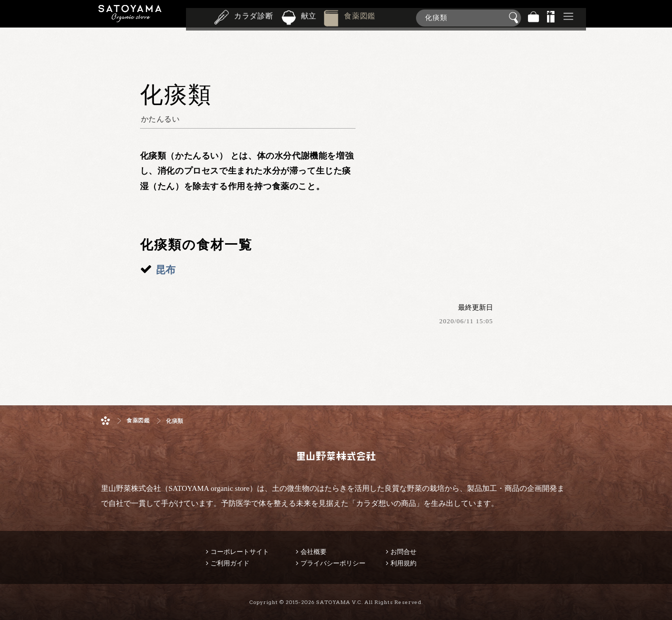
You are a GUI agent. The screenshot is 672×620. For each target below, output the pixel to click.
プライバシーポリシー (333, 563)
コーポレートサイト (240, 552)
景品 (551, 18)
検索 (515, 18)
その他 (568, 18)
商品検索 (662, 16)
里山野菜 (130, 18)
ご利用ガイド (230, 563)
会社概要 (313, 552)
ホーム (105, 421)
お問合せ (403, 552)
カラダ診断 (254, 17)
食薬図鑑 (360, 17)
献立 (309, 17)
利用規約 (403, 563)
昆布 (165, 270)
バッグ (533, 18)
